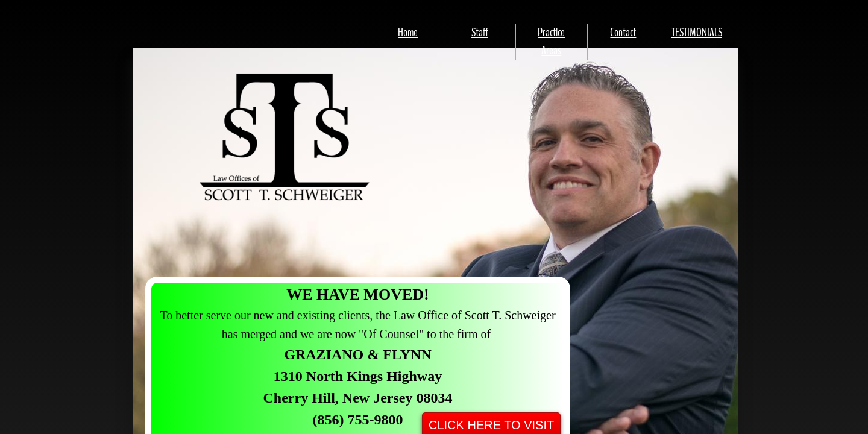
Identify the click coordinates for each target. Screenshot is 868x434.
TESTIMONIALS (697, 32)
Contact (623, 32)
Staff (480, 32)
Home (408, 32)
